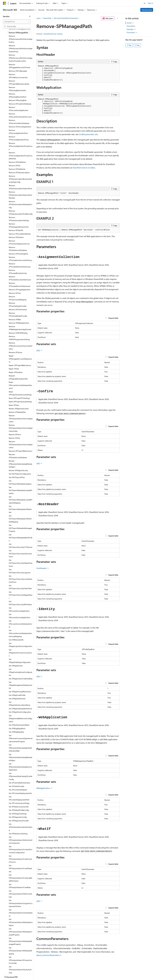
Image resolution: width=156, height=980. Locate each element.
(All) (39, 350)
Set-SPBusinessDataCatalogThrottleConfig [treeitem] (20, 776)
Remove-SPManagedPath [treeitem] (18, 33)
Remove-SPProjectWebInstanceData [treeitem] (19, 82)
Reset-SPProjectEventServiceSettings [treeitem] (20, 393)
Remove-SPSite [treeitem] (15, 166)
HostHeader (43, 568)
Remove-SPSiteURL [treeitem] (16, 230)
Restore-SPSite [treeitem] (14, 438)
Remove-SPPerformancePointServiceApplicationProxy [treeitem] (21, 49)
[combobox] (17, 22)
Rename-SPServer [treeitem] (15, 352)
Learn (39, 18)
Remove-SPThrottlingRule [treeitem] (18, 254)
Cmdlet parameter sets (88, 134)
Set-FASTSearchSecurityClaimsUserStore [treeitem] (20, 554)
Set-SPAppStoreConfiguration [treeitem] (20, 712)
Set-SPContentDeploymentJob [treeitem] (20, 793)
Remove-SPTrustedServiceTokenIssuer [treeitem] (20, 285)
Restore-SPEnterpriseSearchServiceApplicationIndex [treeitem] (21, 428)
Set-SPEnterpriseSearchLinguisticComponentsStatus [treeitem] (21, 903)
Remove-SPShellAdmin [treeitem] (17, 162)
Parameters (132, 33)
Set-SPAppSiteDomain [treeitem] (17, 699)
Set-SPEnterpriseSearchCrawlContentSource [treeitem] (20, 859)
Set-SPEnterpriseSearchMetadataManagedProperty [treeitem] (20, 941)
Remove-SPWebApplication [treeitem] (19, 323)
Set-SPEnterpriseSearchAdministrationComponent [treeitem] (21, 840)
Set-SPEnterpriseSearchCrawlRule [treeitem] (20, 886)
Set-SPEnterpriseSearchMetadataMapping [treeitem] (20, 951)
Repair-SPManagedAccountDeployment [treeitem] (20, 359)
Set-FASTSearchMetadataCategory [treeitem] (20, 482)
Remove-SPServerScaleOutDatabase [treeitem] (19, 122)
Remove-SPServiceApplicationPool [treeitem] (18, 132)
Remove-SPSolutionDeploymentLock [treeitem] (19, 242)
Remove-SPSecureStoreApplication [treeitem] (19, 109)
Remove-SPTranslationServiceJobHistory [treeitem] (20, 259)
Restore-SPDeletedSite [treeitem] (17, 412)
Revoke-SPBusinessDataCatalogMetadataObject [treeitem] (20, 464)
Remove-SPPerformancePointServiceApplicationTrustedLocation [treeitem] (21, 58)
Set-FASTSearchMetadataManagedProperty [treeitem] (20, 528)
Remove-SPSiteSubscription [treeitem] (19, 172)
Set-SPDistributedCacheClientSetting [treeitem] (21, 827)
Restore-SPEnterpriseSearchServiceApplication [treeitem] (21, 419)
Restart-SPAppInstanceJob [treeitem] (19, 409)
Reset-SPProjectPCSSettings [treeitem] (19, 398)
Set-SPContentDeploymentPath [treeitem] (19, 798)
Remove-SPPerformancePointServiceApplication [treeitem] (21, 39)
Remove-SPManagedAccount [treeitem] (20, 29)
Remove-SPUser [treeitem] (15, 293)
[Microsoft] (5, 3)
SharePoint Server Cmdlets (84, 168)
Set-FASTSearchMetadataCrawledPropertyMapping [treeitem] (21, 500)
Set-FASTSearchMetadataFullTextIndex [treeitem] (20, 509)
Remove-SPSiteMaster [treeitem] (17, 169)
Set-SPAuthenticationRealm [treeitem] (19, 725)
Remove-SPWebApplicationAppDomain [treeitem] (20, 328)
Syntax (130, 23)
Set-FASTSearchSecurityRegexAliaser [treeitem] (21, 595)
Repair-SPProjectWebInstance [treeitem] (20, 365)
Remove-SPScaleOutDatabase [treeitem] (20, 104)
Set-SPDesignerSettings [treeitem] (18, 814)
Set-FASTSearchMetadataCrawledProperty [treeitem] (21, 490)
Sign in (151, 3)
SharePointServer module (53, 34)
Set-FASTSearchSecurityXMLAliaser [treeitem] (20, 603)
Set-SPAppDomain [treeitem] (16, 666)
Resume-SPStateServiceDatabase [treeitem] (18, 456)
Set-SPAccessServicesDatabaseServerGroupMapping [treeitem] (20, 633)
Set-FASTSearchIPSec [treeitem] (17, 477)
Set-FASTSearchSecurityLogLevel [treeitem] (19, 571)
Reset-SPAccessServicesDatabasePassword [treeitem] (20, 385)
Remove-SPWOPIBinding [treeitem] (18, 333)
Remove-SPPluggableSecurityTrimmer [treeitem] (19, 66)
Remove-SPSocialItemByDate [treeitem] (20, 234)
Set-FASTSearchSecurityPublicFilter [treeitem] (20, 587)
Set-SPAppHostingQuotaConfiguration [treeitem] (20, 672)
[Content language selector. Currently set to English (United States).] (14, 976)
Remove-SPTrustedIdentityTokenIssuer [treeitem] (20, 265)
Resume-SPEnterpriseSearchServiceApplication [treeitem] (21, 444)
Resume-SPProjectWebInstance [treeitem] (20, 451)
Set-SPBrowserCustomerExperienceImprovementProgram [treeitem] (21, 738)
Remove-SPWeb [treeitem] (15, 319)
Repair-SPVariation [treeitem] (16, 372)
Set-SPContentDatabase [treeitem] (18, 790)
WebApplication (44, 788)
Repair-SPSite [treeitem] (14, 369)
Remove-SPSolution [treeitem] (16, 237)
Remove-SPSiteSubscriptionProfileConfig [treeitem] (21, 212)
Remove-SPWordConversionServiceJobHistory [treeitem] (21, 346)
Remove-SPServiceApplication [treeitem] (20, 127)
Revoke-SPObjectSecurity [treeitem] (18, 470)
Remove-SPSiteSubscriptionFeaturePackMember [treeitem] (20, 195)
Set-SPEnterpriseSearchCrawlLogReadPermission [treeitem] (20, 878)
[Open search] (145, 3)
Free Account (147, 10)
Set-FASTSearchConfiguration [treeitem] (20, 474)
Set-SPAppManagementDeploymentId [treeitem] (20, 685)
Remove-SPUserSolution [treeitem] (18, 309)
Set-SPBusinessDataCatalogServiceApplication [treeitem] (20, 767)
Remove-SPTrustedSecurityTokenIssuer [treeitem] (20, 278)
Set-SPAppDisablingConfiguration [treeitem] (20, 661)
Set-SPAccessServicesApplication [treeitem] (19, 616)
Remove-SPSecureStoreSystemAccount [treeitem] (20, 115)
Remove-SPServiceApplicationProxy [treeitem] (19, 138)
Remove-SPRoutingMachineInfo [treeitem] (17, 89)
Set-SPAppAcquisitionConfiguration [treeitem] (20, 645)
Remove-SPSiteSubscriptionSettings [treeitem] (19, 219)
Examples (131, 29)
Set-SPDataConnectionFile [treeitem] (19, 807)
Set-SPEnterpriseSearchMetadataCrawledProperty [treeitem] (20, 932)
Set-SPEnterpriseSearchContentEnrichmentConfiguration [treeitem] (20, 849)
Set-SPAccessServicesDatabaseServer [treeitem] (20, 624)
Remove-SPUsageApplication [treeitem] (20, 290)
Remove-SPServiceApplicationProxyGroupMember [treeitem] (21, 156)
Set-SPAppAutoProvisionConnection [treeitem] (20, 653)
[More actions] (117, 18)
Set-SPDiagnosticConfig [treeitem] (18, 817)
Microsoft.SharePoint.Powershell (66, 18)
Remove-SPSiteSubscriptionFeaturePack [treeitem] (20, 187)
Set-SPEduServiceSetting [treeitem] (18, 834)
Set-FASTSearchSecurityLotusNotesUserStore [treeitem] (20, 579)
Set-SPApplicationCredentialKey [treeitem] (21, 679)
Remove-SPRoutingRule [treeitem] (18, 100)
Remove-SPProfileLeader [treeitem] (18, 71)
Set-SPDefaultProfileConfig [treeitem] (19, 810)
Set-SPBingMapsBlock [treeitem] (17, 728)
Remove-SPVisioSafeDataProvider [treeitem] (18, 315)
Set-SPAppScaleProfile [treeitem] (17, 695)
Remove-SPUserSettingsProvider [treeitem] (18, 305)
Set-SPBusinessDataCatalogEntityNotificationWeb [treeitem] (20, 748)
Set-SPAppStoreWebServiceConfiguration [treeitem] (20, 719)
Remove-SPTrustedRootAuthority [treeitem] (18, 272)
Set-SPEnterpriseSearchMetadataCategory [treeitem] (21, 922)
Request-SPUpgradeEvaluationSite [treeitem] (18, 377)
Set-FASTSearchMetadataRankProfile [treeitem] (20, 538)
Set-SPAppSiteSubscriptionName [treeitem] (19, 704)
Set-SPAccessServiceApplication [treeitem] (19, 609)
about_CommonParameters (48, 955)
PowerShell (47, 18)
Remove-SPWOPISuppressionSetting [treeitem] (19, 338)
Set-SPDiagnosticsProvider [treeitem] (19, 821)
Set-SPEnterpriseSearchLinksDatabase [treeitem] (21, 913)
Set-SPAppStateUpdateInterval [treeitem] (20, 709)
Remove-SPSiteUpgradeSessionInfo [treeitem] (19, 225)
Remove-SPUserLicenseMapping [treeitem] (18, 298)
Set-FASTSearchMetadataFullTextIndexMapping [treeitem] (20, 519)
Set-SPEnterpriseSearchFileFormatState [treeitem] (20, 894)
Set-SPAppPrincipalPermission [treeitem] (20, 692)
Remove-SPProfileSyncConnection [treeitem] (18, 76)
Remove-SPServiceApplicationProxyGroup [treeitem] (21, 146)
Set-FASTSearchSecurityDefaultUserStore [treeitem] (21, 563)
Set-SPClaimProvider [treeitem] (17, 786)
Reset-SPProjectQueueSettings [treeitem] (20, 402)
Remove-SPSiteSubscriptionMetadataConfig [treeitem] (20, 204)
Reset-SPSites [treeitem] (14, 405)
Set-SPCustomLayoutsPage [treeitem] (19, 803)
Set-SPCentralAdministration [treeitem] (19, 783)
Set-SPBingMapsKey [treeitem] (16, 732)
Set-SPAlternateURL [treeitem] (16, 640)
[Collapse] (30, 16)
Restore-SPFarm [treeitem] (15, 434)
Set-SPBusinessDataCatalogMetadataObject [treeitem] (20, 757)
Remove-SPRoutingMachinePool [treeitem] (17, 95)
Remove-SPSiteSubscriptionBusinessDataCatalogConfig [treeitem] (20, 179)
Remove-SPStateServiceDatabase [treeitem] (18, 249)
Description (131, 26)
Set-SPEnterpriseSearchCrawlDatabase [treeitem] (20, 868)
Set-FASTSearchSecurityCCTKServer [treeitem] (21, 546)
